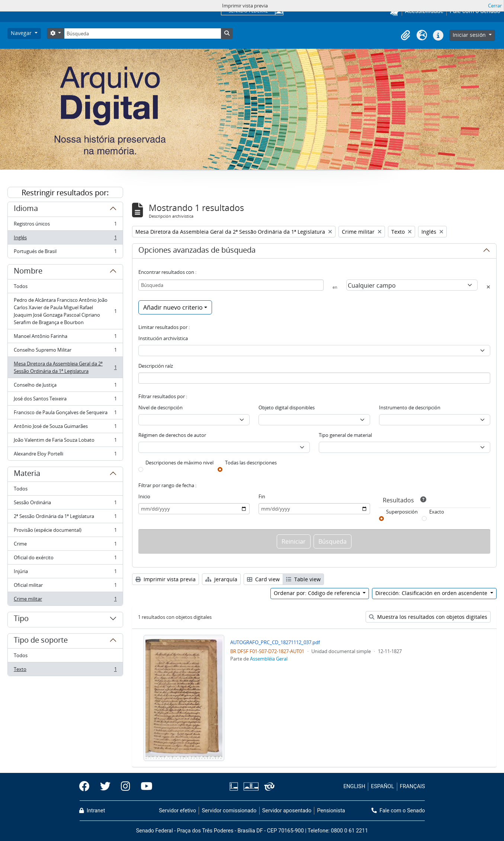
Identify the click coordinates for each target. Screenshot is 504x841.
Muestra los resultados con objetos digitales (428, 617)
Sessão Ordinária (65, 504)
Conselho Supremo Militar (65, 351)
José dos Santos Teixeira (65, 400)
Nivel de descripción (160, 407)
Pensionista (331, 811)
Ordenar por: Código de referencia (318, 593)
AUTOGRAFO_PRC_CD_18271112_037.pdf (275, 642)
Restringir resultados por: (65, 193)
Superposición (402, 512)
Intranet (92, 811)
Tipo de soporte (41, 641)
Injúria (65, 573)
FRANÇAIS (412, 786)
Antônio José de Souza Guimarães (65, 428)
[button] (405, 35)
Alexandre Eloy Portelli (65, 455)
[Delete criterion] (488, 287)
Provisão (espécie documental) (65, 532)
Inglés (65, 239)
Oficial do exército (65, 559)
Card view (263, 579)
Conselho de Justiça (65, 386)
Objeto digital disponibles (287, 407)
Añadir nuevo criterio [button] (173, 307)
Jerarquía (221, 579)
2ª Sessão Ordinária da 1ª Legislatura (65, 518)
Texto (65, 671)
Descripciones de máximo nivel (179, 463)
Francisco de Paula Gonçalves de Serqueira (65, 414)
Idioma (26, 210)
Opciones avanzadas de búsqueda (197, 251)
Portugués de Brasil (65, 253)
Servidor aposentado (287, 811)
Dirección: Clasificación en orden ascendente (432, 593)
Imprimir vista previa (166, 579)
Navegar (22, 33)
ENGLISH (354, 786)
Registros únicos (65, 225)
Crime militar (65, 600)
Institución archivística (163, 338)
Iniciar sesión (470, 35)
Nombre (28, 272)
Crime (65, 545)
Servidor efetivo (177, 811)
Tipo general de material (345, 435)
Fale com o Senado (398, 811)
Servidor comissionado (229, 811)
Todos (21, 286)
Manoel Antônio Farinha (65, 338)
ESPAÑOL (382, 786)
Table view (303, 579)
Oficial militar (65, 587)
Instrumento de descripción (410, 407)
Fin (262, 496)
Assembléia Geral (269, 659)
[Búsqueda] (142, 33)
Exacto (437, 512)
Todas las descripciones (251, 463)
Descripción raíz (156, 366)
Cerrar (495, 6)
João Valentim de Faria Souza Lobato (65, 442)
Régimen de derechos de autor (172, 435)
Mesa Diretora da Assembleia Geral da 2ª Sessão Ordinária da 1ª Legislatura (65, 367)
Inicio (144, 496)
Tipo (21, 620)
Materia (27, 474)
